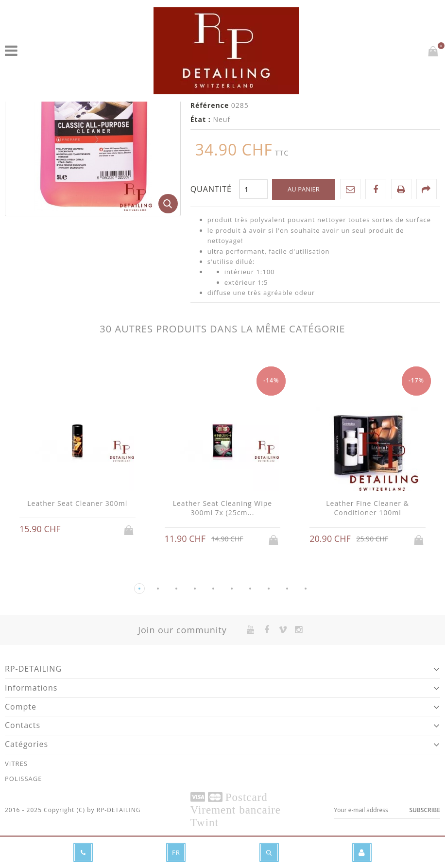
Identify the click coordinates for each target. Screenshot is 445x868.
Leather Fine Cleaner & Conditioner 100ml (368, 508)
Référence (210, 105)
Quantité (211, 189)
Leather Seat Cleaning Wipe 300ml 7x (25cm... (223, 508)
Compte (21, 707)
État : (201, 119)
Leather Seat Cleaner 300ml (77, 503)
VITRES (16, 764)
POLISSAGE (24, 779)
